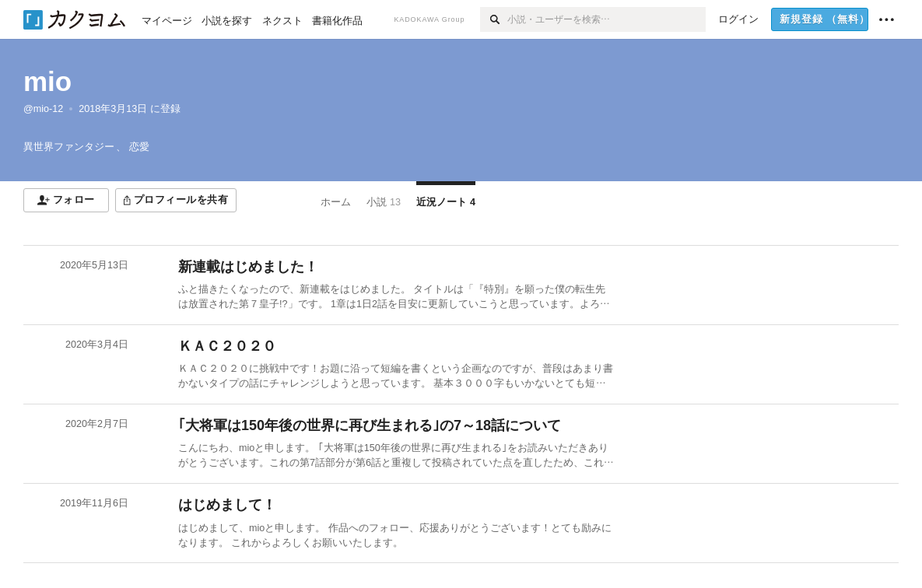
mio (47, 81)
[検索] (494, 19)
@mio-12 (43, 109)
